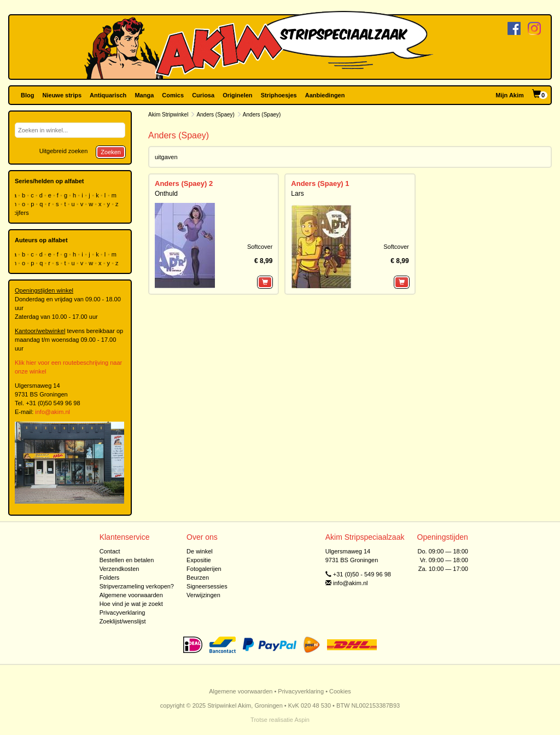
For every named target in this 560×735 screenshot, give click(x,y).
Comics (173, 95)
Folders (110, 577)
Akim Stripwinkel (168, 115)
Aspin (302, 720)
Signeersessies (207, 586)
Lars (297, 194)
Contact (110, 551)
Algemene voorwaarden (131, 595)
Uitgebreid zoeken (64, 151)
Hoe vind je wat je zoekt (131, 604)
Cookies (340, 691)
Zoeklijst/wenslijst (123, 621)
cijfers (22, 213)
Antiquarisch (108, 95)
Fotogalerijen (204, 569)
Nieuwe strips (62, 95)
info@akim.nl (52, 412)
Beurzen (198, 577)
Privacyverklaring (122, 612)
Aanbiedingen (325, 95)
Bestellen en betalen (127, 560)
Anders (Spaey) (215, 115)
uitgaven (166, 157)
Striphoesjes (279, 95)
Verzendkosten (119, 569)
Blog (27, 95)
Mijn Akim (510, 95)
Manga (144, 95)
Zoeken (111, 152)
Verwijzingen (203, 595)
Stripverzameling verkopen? (137, 586)
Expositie (199, 560)
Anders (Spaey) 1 (320, 183)
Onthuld (166, 194)
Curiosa (203, 95)
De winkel (200, 551)
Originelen (237, 95)
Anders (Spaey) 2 (184, 183)
